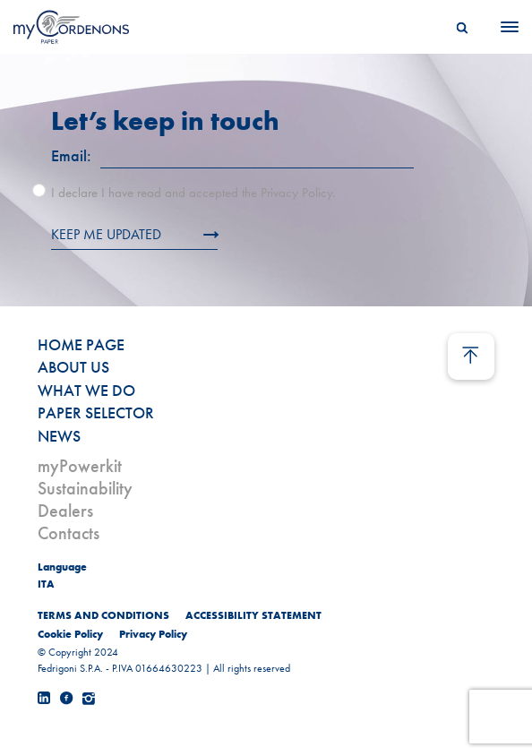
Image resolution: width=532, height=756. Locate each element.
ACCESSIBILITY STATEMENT (253, 615)
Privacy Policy (153, 634)
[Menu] (504, 27)
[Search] (462, 27)
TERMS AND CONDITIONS (103, 615)
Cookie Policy (70, 634)
